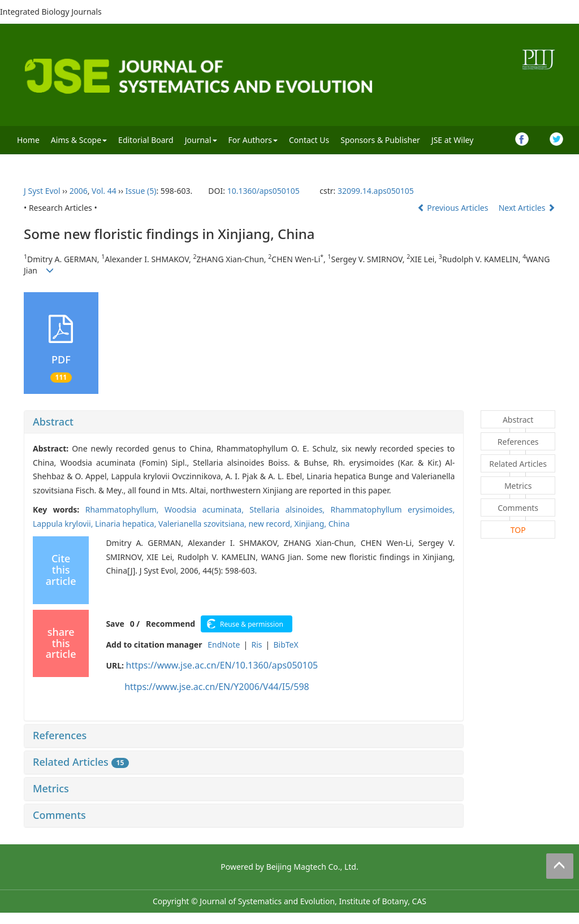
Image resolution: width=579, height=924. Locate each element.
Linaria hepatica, (127, 524)
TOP (518, 530)
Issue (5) (141, 191)
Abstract (53, 422)
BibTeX (286, 645)
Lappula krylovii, (64, 524)
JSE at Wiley (452, 140)
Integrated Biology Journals (51, 12)
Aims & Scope (79, 140)
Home (28, 140)
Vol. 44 (104, 191)
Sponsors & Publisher (380, 140)
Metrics (51, 788)
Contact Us (309, 140)
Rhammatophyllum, (125, 509)
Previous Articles (454, 208)
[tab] (244, 422)
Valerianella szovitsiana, (203, 524)
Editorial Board (146, 140)
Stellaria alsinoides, (290, 509)
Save (115, 624)
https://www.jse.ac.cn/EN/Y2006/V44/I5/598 (217, 687)
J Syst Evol (42, 191)
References (60, 735)
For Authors (253, 140)
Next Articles (527, 208)
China (339, 524)
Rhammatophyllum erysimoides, (393, 509)
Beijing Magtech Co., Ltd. (312, 867)
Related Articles (81, 762)
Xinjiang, (311, 524)
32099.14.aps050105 (376, 191)
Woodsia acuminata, (207, 509)
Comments (59, 815)
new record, (271, 524)
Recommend (170, 624)
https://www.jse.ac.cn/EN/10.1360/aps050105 (222, 665)
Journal (201, 140)
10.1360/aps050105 (263, 191)
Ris (256, 645)
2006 (79, 191)
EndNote (224, 645)
